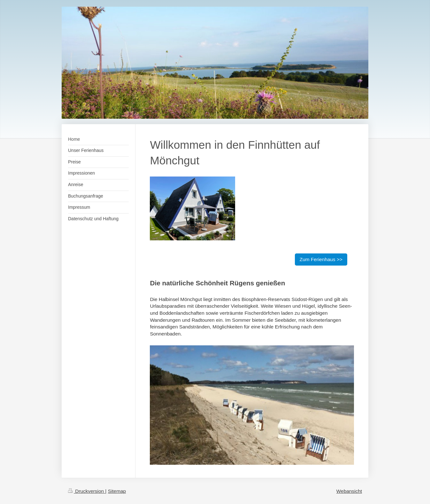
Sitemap (117, 491)
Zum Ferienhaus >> (321, 259)
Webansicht (349, 491)
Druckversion (87, 491)
